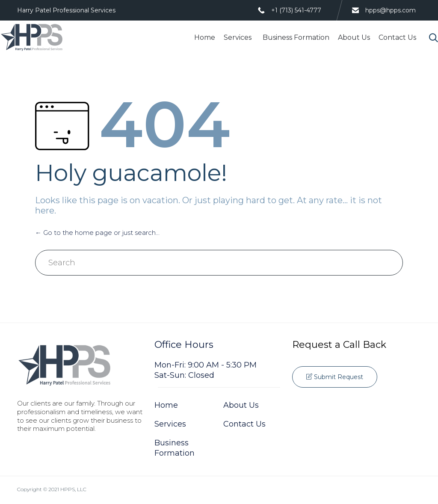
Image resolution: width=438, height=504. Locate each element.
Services (239, 37)
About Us (354, 37)
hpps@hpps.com (391, 10)
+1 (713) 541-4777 (296, 10)
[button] (335, 377)
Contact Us (397, 37)
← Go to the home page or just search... (97, 233)
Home (205, 37)
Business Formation (296, 37)
